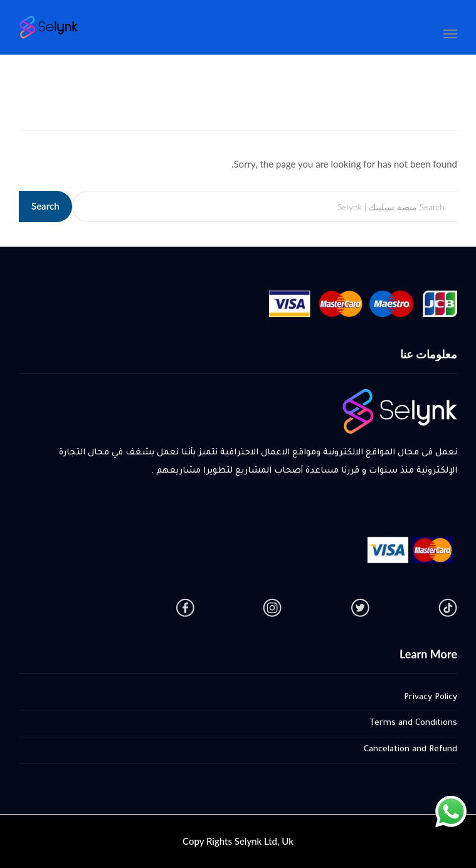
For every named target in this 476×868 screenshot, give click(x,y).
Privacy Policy (431, 698)
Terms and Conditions (413, 723)
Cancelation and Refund (410, 750)
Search (45, 206)
